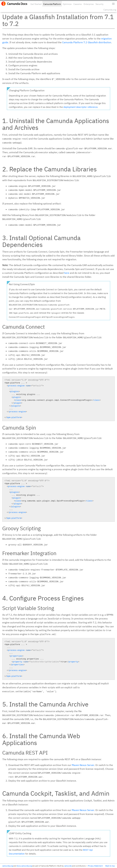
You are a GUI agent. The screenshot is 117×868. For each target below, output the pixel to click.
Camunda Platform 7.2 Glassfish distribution (87, 42)
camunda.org (8, 866)
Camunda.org (110, 10)
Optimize (67, 4)
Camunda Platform (52, 4)
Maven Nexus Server (83, 765)
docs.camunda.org (24, 866)
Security (99, 4)
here (67, 273)
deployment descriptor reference (80, 107)
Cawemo (78, 4)
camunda (68, 866)
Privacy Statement (95, 866)
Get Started (36, 4)
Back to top (110, 866)
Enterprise (89, 4)
